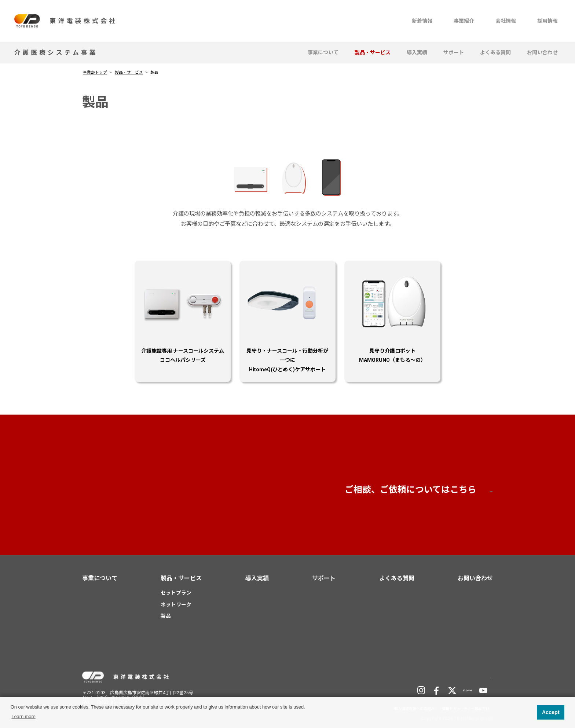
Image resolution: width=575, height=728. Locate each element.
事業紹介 (464, 21)
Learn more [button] (23, 716)
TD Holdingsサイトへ (457, 676)
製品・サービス (373, 52)
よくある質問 (495, 52)
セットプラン (176, 593)
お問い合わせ (542, 52)
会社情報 (506, 21)
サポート (454, 52)
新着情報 (422, 21)
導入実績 (417, 52)
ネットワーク (176, 604)
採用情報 (547, 21)
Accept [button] (551, 712)
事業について (323, 52)
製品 (166, 616)
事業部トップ (95, 72)
